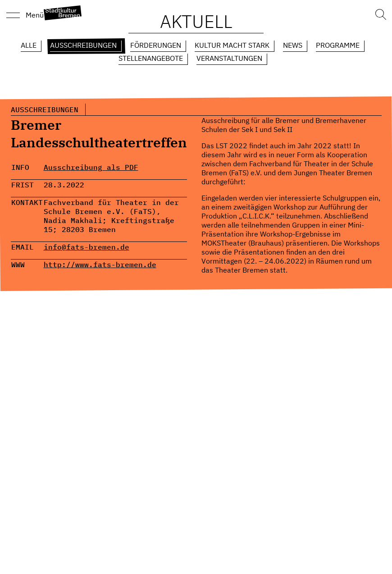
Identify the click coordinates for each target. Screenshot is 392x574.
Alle (29, 45)
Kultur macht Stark (232, 45)
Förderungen (156, 45)
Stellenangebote (151, 58)
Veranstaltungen (229, 58)
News (293, 45)
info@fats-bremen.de (87, 247)
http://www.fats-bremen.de (100, 264)
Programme (338, 45)
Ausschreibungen (83, 45)
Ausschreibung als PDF (91, 167)
